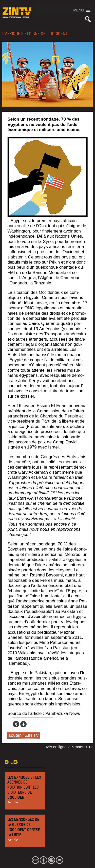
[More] (23, 724)
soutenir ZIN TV (24, 735)
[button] (78, 10)
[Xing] (16, 724)
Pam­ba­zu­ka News (63, 713)
